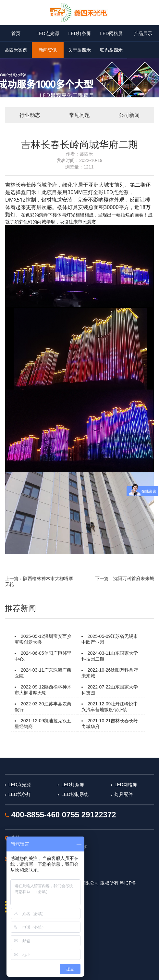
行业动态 (30, 115)
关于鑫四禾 (79, 50)
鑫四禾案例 (16, 50)
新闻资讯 (48, 50)
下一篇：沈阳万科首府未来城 (125, 578)
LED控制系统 (75, 794)
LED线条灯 (20, 794)
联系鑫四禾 (111, 50)
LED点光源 (48, 33)
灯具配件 (124, 794)
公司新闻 (129, 115)
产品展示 (143, 33)
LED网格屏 (111, 33)
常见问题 (79, 115)
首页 (16, 33)
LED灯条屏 (79, 33)
